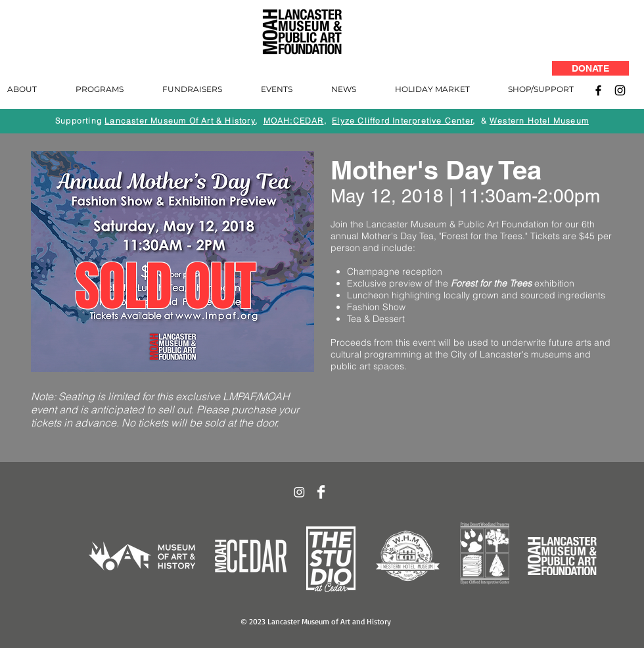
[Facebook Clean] (321, 492)
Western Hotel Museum (539, 121)
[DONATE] (590, 68)
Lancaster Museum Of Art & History (180, 121)
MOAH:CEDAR (294, 121)
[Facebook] (598, 90)
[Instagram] (620, 90)
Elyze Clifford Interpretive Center (402, 121)
